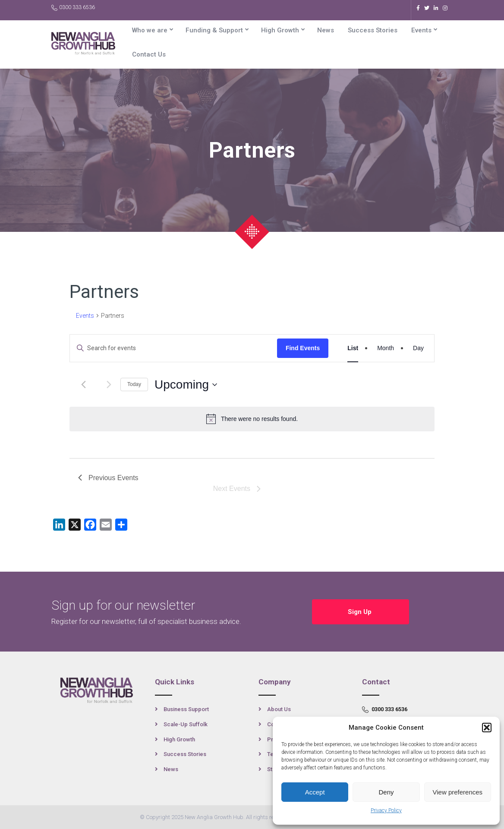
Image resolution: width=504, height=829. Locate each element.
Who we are (150, 30)
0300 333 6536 (73, 8)
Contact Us (149, 54)
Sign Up (361, 612)
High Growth (280, 30)
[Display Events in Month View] (386, 348)
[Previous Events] (83, 385)
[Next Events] (109, 385)
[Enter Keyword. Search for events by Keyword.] (173, 348)
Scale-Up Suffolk (186, 724)
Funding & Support (214, 30)
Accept (315, 792)
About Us (279, 709)
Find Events (303, 348)
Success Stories (373, 30)
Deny (386, 792)
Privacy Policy (386, 810)
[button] (487, 728)
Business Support (186, 709)
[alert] (252, 419)
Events (421, 30)
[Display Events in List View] (353, 348)
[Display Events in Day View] (418, 348)
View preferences (458, 792)
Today (134, 384)
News (326, 30)
